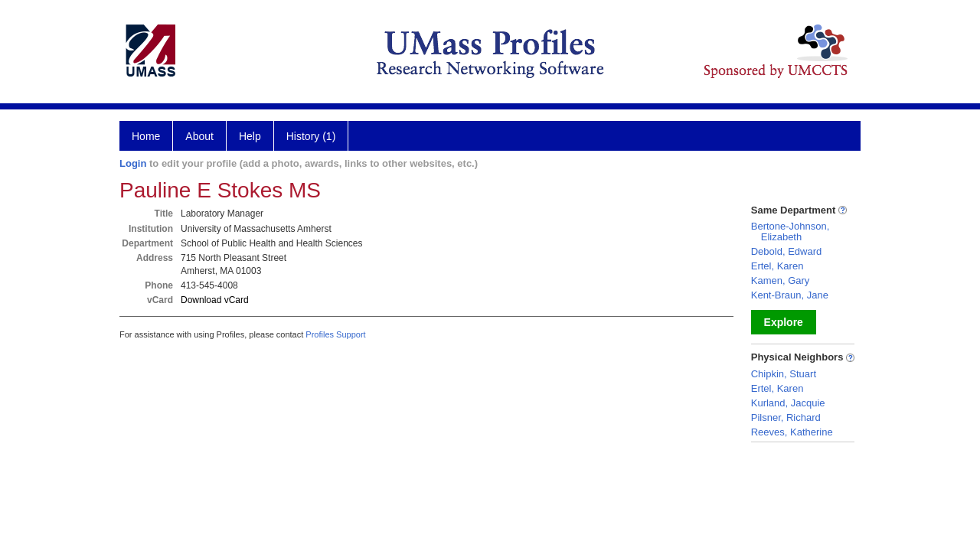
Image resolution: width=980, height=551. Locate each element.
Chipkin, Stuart (784, 374)
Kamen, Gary (781, 280)
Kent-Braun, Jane (790, 295)
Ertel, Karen (777, 266)
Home (146, 136)
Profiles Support (335, 334)
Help (250, 136)
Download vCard (215, 300)
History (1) (311, 136)
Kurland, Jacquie (788, 403)
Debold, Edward (787, 251)
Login (133, 163)
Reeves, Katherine (792, 432)
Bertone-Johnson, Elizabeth (791, 231)
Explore (784, 322)
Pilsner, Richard (786, 417)
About (199, 136)
